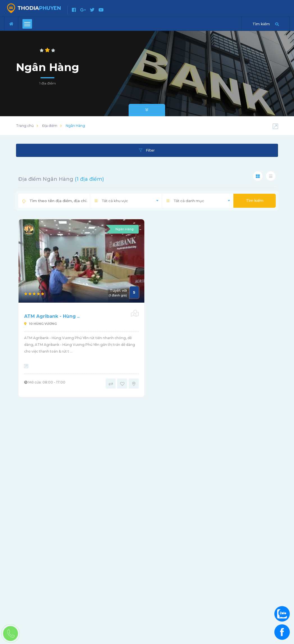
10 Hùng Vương (40, 324)
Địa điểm (50, 126)
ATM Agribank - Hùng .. (52, 316)
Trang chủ (25, 126)
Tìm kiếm (255, 200)
